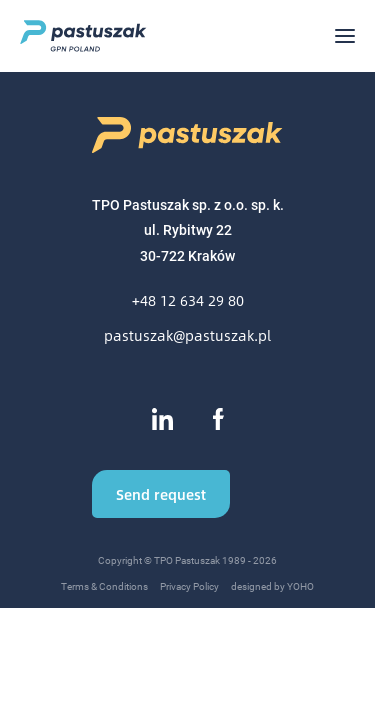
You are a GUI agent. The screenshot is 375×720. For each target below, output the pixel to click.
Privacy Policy (189, 586)
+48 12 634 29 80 (188, 300)
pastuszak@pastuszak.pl (187, 335)
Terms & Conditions (104, 586)
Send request (161, 494)
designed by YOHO (272, 586)
